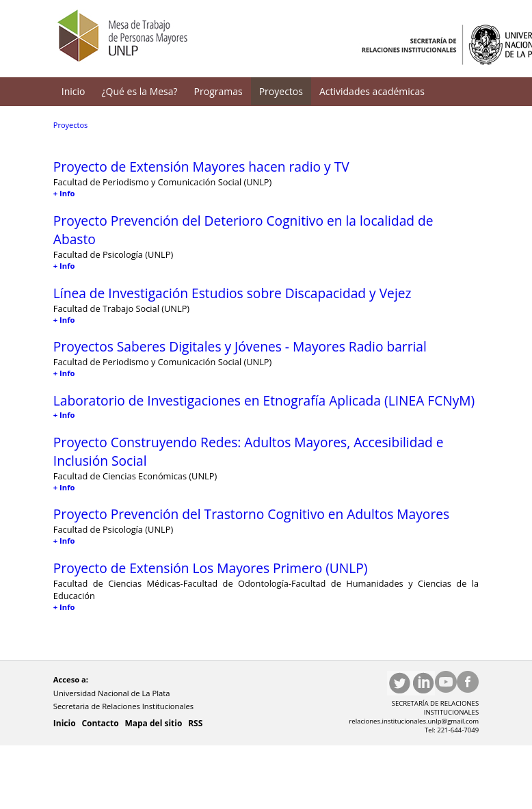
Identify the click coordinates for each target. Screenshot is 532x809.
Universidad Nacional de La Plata (113, 693)
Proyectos (281, 91)
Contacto (100, 723)
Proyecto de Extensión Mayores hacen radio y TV (201, 167)
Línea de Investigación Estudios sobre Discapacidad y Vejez (232, 293)
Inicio (74, 91)
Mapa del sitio (153, 723)
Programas (218, 91)
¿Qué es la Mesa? (140, 91)
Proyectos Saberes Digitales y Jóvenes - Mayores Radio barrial (240, 346)
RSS (195, 723)
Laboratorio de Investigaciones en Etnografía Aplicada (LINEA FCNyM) (264, 400)
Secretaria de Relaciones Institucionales (124, 706)
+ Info (64, 193)
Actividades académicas (372, 91)
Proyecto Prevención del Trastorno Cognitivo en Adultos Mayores (251, 514)
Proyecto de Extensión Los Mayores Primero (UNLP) (211, 568)
